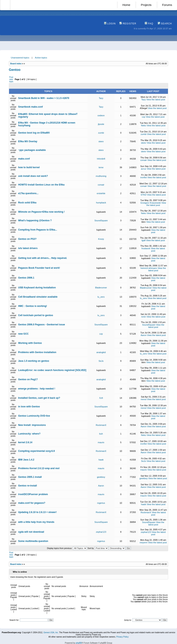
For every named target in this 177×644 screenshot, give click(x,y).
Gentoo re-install (27, 486)
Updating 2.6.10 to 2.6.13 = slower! (37, 512)
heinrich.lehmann (149, 268)
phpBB (79, 643)
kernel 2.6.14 (25, 442)
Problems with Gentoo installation (37, 352)
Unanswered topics (20, 58)
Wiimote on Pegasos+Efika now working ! (41, 212)
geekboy (101, 477)
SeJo (101, 361)
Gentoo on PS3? (27, 239)
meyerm (144, 543)
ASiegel (144, 108)
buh (101, 434)
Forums (167, 5)
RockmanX (101, 425)
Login (110, 24)
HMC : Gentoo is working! (33, 306)
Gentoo (15, 70)
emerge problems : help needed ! (37, 389)
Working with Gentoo (30, 343)
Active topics (41, 58)
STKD (143, 195)
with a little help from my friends (36, 522)
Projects (146, 5)
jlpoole (101, 124)
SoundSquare (101, 221)
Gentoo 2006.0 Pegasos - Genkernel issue (41, 325)
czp (143, 117)
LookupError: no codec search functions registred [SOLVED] (52, 370)
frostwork (146, 248)
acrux (143, 169)
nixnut (143, 399)
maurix (101, 442)
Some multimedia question (33, 541)
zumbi (101, 133)
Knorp (101, 239)
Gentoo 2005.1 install (30, 477)
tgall (144, 240)
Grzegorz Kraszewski (151, 203)
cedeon (101, 115)
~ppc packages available (32, 150)
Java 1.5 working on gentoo (34, 361)
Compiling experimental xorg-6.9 (36, 451)
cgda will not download (31, 532)
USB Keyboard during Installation (37, 288)
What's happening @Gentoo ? (35, 221)
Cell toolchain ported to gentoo (35, 315)
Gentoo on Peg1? (28, 379)
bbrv (143, 222)
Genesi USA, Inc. (51, 632)
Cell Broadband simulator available (38, 297)
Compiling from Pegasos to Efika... (38, 230)
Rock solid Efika (27, 203)
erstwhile (101, 193)
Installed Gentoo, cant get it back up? (39, 398)
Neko (144, 125)
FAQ (149, 24)
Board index (16, 64)
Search (165, 24)
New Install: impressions (32, 425)
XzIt (101, 398)
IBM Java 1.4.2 (26, 460)
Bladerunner (101, 288)
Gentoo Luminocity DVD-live (34, 416)
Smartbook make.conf (30, 107)
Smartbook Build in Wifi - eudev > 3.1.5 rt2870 (44, 98)
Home (126, 5)
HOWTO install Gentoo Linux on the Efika (41, 185)
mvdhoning (101, 176)
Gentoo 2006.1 (26, 278)
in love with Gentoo (29, 407)
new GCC (23, 334)
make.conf (24, 159)
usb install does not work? (33, 176)
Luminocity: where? (29, 434)
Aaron (143, 335)
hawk (101, 460)
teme (101, 167)
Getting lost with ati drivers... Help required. (43, 258)
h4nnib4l (101, 159)
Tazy (101, 98)
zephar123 (101, 532)
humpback (101, 203)
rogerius (101, 503)
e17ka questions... (28, 193)
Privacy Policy (122, 637)
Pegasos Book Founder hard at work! (39, 268)
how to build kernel (29, 167)
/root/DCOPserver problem (33, 494)
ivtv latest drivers (28, 248)
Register (128, 24)
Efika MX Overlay (28, 141)
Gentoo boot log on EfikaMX (34, 133)
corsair (143, 160)
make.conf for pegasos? (32, 503)
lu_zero (101, 297)
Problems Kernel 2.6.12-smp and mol (39, 468)
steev (101, 141)
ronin (144, 317)
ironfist (144, 177)
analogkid (101, 352)
